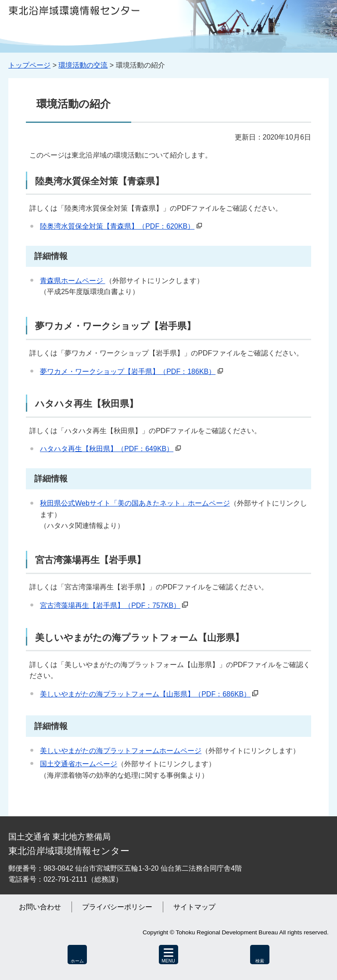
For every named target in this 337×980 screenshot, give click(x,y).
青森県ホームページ (72, 281)
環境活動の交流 (83, 65)
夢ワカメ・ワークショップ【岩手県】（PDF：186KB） (128, 372)
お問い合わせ (40, 907)
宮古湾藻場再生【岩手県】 (110, 605)
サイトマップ (194, 907)
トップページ (29, 65)
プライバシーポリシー (117, 907)
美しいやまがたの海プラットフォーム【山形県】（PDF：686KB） (145, 694)
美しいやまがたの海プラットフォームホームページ (121, 751)
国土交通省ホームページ (79, 764)
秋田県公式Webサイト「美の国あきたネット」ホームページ (135, 503)
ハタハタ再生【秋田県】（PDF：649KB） (107, 449)
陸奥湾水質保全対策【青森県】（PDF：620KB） (117, 226)
